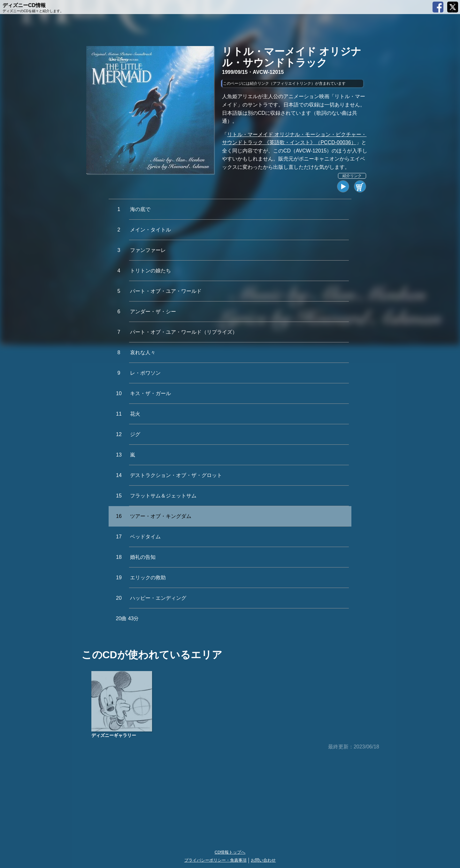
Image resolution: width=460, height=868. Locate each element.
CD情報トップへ (230, 852)
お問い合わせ (263, 860)
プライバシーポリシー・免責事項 (215, 860)
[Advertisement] (230, 800)
